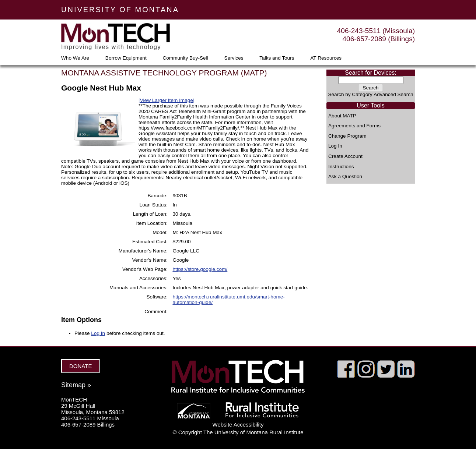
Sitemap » (76, 385)
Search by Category (350, 94)
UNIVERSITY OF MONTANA (120, 10)
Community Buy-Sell (185, 58)
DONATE (80, 366)
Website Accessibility (238, 425)
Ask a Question (345, 177)
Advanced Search (393, 94)
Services (234, 58)
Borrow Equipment (126, 58)
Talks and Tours (277, 58)
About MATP (342, 116)
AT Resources (326, 58)
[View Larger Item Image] (167, 100)
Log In (335, 146)
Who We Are (75, 58)
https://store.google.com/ (200, 269)
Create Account (345, 156)
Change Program (347, 136)
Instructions (341, 167)
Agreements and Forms (354, 126)
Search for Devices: (371, 73)
